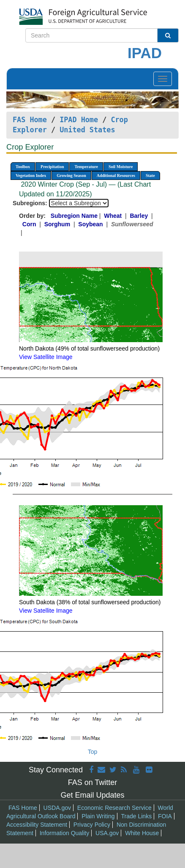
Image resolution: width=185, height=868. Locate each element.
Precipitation (52, 167)
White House (142, 833)
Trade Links (137, 816)
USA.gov (107, 833)
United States (87, 130)
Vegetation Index (31, 175)
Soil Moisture (121, 167)
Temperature (86, 167)
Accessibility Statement (37, 825)
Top (93, 752)
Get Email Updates (92, 795)
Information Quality (65, 833)
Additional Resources (116, 175)
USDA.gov (57, 808)
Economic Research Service (114, 808)
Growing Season (71, 175)
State (150, 175)
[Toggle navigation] (163, 79)
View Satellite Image (46, 357)
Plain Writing (98, 816)
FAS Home (30, 120)
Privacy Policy (92, 825)
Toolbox (23, 167)
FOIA (165, 816)
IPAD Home (79, 120)
